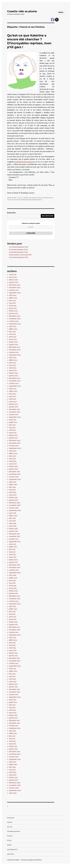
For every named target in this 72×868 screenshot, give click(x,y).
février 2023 (13, 373)
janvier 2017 (13, 562)
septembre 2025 (15, 293)
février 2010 (13, 777)
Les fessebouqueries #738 (18, 250)
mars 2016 (13, 588)
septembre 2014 (15, 635)
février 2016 (13, 591)
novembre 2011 (14, 723)
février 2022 (13, 404)
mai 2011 (12, 739)
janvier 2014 (13, 656)
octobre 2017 (14, 539)
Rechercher (11, 213)
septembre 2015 (15, 604)
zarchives (11, 854)
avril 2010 (12, 772)
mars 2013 (13, 682)
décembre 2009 (15, 783)
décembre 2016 (15, 565)
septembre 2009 (15, 790)
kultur (20, 198)
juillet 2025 (13, 298)
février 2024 (13, 342)
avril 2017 (12, 555)
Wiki (46, 97)
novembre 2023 (15, 350)
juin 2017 (12, 549)
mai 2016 (12, 583)
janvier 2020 (14, 469)
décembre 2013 (14, 658)
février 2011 (13, 746)
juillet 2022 (13, 391)
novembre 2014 (15, 630)
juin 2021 (12, 425)
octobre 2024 (14, 321)
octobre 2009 (14, 788)
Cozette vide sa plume (22, 11)
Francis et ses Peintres (45, 198)
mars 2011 (13, 744)
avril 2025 (13, 306)
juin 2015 (12, 612)
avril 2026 (13, 275)
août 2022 (13, 389)
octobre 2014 (14, 632)
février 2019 (13, 497)
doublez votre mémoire (30, 198)
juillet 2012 (13, 702)
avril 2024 (13, 337)
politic (9, 845)
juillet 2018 (13, 516)
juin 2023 (12, 363)
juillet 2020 (13, 453)
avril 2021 (12, 430)
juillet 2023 (13, 360)
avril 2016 (13, 586)
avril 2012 (12, 710)
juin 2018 (12, 518)
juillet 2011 (13, 733)
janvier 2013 (13, 687)
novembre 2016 (15, 567)
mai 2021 (12, 427)
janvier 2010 (13, 780)
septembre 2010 (15, 759)
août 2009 (13, 793)
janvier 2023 (13, 376)
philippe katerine (37, 200)
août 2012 (13, 700)
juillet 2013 (13, 671)
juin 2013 (12, 674)
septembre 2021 (15, 417)
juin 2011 (12, 736)
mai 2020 (12, 459)
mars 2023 (13, 370)
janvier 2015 (13, 624)
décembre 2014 (14, 627)
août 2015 (13, 606)
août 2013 (12, 669)
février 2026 (13, 280)
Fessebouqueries (13, 831)
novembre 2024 (15, 319)
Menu (61, 12)
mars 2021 (13, 433)
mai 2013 (12, 676)
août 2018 (13, 513)
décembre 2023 (15, 347)
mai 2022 (12, 396)
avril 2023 (13, 368)
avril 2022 (13, 399)
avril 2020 (13, 461)
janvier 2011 (13, 749)
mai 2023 (12, 365)
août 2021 (13, 420)
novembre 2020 (15, 443)
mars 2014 (13, 650)
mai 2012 (12, 707)
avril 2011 (12, 741)
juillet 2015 (13, 609)
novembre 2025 (15, 287)
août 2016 (13, 575)
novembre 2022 (15, 381)
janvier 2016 (13, 593)
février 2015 (13, 622)
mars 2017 (13, 557)
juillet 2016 (13, 578)
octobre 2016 (14, 570)
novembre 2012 (15, 692)
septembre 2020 (15, 448)
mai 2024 (12, 334)
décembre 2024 (15, 316)
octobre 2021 (14, 415)
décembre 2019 (15, 472)
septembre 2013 (15, 666)
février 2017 (13, 560)
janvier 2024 (14, 345)
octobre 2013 (14, 663)
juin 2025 (12, 300)
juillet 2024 (13, 329)
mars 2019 (13, 495)
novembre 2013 (15, 661)
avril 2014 (12, 648)
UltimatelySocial (51, 867)
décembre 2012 (14, 689)
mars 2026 (13, 277)
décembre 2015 (14, 596)
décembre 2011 (14, 720)
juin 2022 (12, 394)
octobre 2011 (14, 726)
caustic (10, 822)
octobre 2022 (14, 383)
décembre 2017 (14, 534)
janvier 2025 (14, 313)
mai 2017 (12, 552)
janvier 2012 (13, 718)
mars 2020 (13, 464)
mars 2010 (13, 775)
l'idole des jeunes (26, 200)
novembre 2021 (15, 412)
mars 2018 (13, 526)
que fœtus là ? (12, 849)
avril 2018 (12, 523)
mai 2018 (12, 521)
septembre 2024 (15, 324)
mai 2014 (12, 645)
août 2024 (13, 326)
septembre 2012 (15, 697)
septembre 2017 (15, 542)
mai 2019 (12, 490)
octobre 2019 (14, 477)
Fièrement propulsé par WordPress (31, 860)
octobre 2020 (14, 446)
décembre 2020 (15, 440)
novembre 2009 (15, 785)
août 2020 (13, 451)
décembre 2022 (15, 378)
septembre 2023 (15, 355)
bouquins (11, 818)
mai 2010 (12, 770)
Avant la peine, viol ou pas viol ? (21, 255)
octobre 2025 (14, 290)
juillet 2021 (13, 422)
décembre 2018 (14, 503)
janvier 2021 (13, 438)
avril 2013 (12, 679)
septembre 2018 (15, 510)
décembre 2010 (14, 752)
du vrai (10, 827)
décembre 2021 (14, 409)
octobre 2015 (14, 601)
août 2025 (13, 295)
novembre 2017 (15, 536)
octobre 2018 (14, 508)
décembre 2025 (15, 285)
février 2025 (13, 311)
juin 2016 (12, 580)
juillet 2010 (13, 764)
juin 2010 (12, 767)
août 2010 (13, 762)
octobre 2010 (14, 757)
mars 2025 (13, 308)
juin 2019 (12, 487)
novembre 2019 (15, 474)
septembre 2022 (15, 386)
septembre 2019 (15, 479)
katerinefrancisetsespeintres (25, 162)
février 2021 (13, 435)
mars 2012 (13, 713)
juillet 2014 (13, 640)
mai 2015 (12, 614)
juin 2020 (12, 456)
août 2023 (13, 357)
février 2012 (13, 715)
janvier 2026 (14, 282)
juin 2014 (12, 643)
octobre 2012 (14, 694)
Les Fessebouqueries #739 (19, 247)
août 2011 (12, 731)
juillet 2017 (13, 547)
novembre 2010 (15, 754)
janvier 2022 (14, 407)
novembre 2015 (15, 599)
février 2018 (13, 529)
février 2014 (13, 653)
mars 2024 (13, 339)
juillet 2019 (13, 485)
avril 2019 (13, 492)
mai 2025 (12, 303)
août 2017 (12, 544)
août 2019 (13, 482)
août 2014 (13, 637)
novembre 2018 (15, 505)
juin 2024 (12, 332)
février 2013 (13, 684)
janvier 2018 (13, 531)
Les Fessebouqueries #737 (18, 252)
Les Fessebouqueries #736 (19, 257)
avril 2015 (12, 617)
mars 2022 (13, 402)
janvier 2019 (13, 500)
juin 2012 (12, 705)
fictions (10, 836)
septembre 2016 (15, 573)
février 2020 (13, 466)
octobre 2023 (14, 352)
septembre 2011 (15, 728)
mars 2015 (13, 619)
